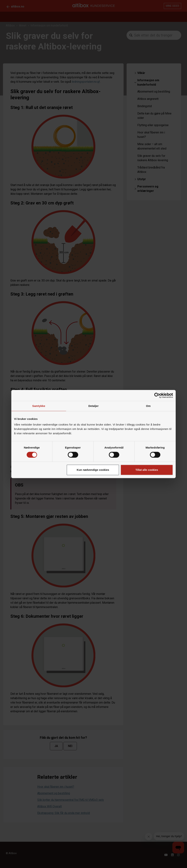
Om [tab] (148, 406)
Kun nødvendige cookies (93, 470)
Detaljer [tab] (93, 406)
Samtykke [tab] (39, 406)
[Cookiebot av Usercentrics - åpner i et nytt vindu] (157, 395)
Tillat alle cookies (147, 470)
